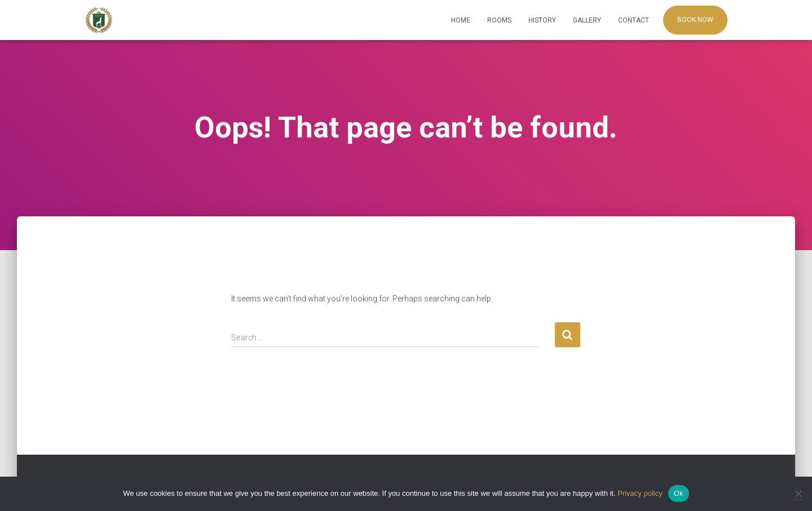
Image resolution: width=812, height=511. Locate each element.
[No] (798, 494)
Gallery (587, 20)
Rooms (499, 20)
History (542, 20)
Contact (634, 20)
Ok (679, 493)
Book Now (695, 20)
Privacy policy (640, 493)
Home (461, 20)
